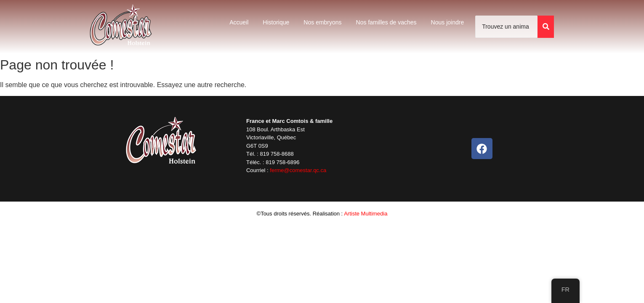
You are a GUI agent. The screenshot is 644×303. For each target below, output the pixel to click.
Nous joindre (448, 22)
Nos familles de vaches (386, 22)
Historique (276, 22)
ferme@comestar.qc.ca (298, 170)
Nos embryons (322, 22)
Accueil (239, 22)
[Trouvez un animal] (506, 27)
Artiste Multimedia (366, 214)
